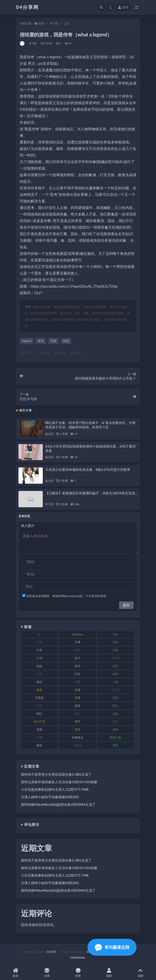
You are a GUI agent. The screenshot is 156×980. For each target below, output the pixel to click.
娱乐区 (49, 434)
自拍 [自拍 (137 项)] (115, 714)
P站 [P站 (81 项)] (116, 634)
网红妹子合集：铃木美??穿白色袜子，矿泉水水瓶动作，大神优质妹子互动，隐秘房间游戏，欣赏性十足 (90, 425)
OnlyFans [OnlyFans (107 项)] (77, 634)
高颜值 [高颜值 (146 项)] (78, 745)
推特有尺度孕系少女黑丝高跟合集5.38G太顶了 (56, 774)
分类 (47, 973)
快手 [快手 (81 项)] (115, 666)
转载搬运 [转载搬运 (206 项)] (78, 737)
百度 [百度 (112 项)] (78, 690)
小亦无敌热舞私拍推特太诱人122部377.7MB (55, 789)
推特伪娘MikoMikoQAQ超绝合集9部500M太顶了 (58, 804)
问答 (78, 973)
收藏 (43, 353)
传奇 (41, 341)
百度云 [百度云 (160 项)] (115, 690)
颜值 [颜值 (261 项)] (39, 745)
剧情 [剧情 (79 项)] (78, 650)
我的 (109, 973)
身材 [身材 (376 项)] (115, 729)
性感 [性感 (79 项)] (39, 674)
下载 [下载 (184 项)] (39, 642)
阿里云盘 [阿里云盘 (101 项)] (115, 737)
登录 (123, 7)
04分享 (51, 952)
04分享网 (27, 7)
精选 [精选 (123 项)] (78, 706)
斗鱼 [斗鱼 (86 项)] (115, 682)
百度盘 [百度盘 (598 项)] (39, 698)
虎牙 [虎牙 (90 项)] (78, 721)
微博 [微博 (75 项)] (78, 666)
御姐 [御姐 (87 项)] (39, 666)
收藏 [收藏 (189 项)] (78, 682)
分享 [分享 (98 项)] (39, 650)
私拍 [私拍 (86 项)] (115, 698)
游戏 (66, 341)
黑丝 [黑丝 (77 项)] (115, 745)
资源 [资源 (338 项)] (78, 729)
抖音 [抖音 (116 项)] (78, 674)
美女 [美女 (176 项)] (78, 714)
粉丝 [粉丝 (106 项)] (39, 706)
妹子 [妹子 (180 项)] (78, 658)
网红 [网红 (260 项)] (39, 714)
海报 (60, 353)
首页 (41, 23)
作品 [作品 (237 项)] (115, 642)
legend (26, 341)
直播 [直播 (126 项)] (78, 698)
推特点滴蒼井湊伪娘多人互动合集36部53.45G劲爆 (59, 782)
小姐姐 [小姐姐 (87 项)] (115, 658)
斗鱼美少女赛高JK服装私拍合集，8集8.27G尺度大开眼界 (88, 469)
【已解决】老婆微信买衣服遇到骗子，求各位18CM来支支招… (91, 493)
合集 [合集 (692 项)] (115, 650)
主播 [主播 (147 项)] (78, 642)
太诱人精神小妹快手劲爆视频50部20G (50, 797)
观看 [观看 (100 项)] (115, 721)
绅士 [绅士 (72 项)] (115, 706)
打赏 (27, 353)
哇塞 (53, 341)
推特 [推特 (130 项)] (115, 674)
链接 (76, 353)
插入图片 (28, 526)
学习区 (54, 23)
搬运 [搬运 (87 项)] (39, 682)
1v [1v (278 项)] (39, 634)
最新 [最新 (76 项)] (39, 690)
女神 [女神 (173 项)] (39, 658)
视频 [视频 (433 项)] (39, 729)
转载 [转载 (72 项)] (39, 737)
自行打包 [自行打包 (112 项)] (39, 721)
